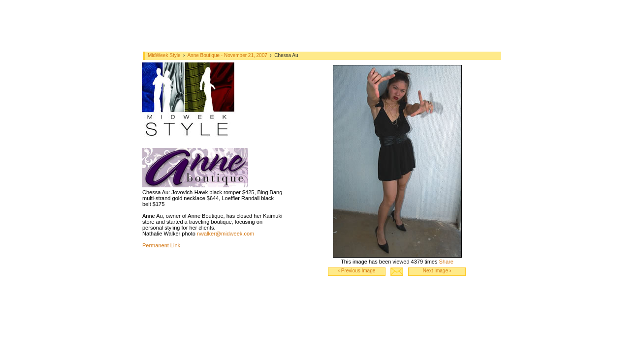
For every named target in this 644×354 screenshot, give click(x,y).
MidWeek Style (164, 55)
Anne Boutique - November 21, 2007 (228, 55)
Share (446, 262)
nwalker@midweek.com (225, 234)
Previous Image (357, 271)
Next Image (437, 271)
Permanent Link (161, 245)
